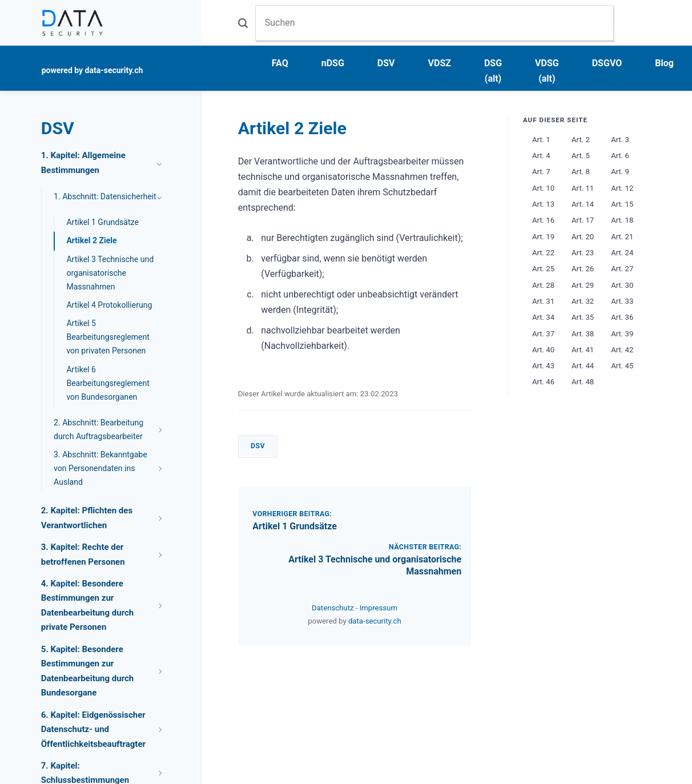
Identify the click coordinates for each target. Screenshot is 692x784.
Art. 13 (543, 204)
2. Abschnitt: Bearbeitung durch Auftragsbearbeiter (98, 429)
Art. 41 (583, 350)
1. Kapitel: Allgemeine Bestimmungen (83, 163)
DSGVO (607, 63)
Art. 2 (581, 140)
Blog (664, 63)
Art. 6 (620, 156)
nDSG (333, 63)
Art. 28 (543, 285)
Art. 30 (622, 285)
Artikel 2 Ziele (91, 240)
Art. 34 (543, 317)
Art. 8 (581, 172)
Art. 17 (583, 220)
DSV (386, 63)
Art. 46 (543, 382)
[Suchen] (435, 23)
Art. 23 (583, 253)
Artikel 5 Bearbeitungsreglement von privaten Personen (108, 337)
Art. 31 (543, 301)
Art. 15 (622, 204)
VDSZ (440, 63)
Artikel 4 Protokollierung (109, 305)
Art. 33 (622, 301)
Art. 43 (543, 366)
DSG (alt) (493, 71)
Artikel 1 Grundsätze (295, 526)
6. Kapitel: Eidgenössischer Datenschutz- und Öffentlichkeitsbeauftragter (93, 729)
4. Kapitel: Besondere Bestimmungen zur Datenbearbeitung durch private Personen (88, 606)
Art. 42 (622, 350)
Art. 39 (622, 334)
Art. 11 (583, 188)
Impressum (379, 608)
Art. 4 (541, 156)
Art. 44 (583, 366)
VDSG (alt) (547, 71)
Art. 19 (543, 237)
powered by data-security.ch (92, 70)
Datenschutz (334, 608)
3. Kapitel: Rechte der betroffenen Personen (83, 554)
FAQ (280, 63)
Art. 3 (620, 140)
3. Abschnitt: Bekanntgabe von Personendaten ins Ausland (100, 468)
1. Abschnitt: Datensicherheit (105, 196)
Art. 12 (622, 188)
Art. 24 (622, 253)
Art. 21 (622, 237)
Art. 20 (583, 237)
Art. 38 (583, 334)
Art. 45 (622, 366)
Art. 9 (620, 172)
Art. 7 (541, 172)
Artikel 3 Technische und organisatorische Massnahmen (110, 273)
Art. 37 (543, 334)
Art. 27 (622, 269)
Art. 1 (541, 140)
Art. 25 (543, 269)
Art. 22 (543, 253)
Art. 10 (543, 188)
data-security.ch (375, 621)
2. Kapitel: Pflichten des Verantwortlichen (87, 518)
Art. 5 (581, 156)
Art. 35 (583, 317)
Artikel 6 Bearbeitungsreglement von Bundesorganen (108, 383)
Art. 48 (583, 382)
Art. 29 (583, 285)
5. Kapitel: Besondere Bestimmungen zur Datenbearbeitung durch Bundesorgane (88, 671)
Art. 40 (543, 350)
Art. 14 (583, 204)
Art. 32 (583, 301)
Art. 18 (622, 220)
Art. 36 (622, 317)
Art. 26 (583, 269)
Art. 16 (543, 220)
